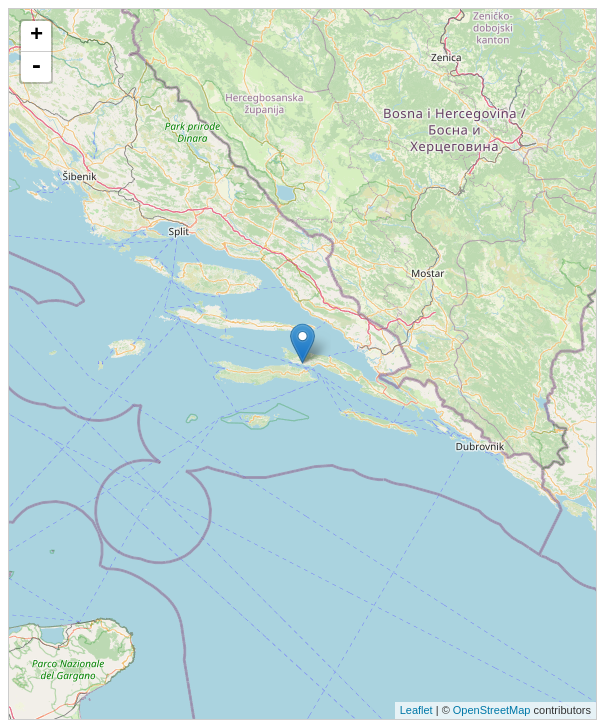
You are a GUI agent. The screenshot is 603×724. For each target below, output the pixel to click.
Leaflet (416, 710)
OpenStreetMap (492, 710)
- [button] (36, 67)
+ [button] (36, 36)
